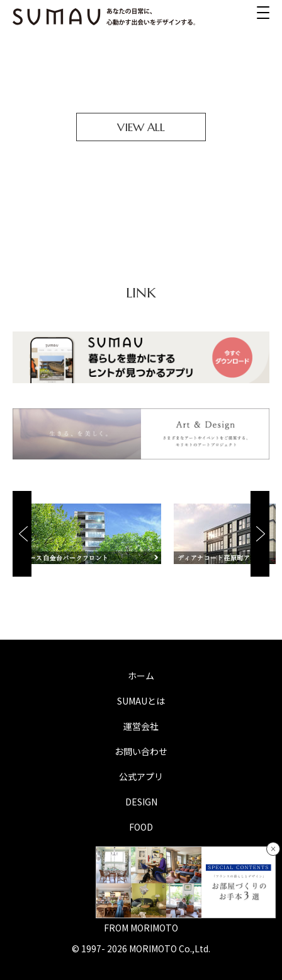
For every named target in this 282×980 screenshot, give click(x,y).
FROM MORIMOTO (141, 928)
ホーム (141, 676)
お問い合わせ (141, 751)
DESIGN (141, 802)
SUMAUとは (141, 701)
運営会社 (141, 726)
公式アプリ (141, 776)
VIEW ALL (141, 127)
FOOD (141, 827)
